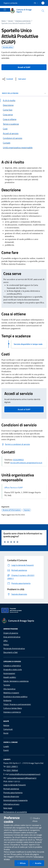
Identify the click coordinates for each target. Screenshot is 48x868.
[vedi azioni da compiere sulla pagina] (20, 79)
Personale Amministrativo (14, 648)
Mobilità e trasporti (11, 693)
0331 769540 (12, 770)
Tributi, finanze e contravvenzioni (17, 704)
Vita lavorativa (9, 689)
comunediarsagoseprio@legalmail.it (22, 778)
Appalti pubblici (10, 677)
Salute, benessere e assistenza (16, 681)
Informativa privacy (11, 804)
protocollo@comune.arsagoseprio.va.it (25, 774)
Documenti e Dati (11, 652)
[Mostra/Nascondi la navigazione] (5, 10)
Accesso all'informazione (12, 510)
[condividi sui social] (7, 79)
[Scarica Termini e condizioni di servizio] (16, 444)
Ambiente (7, 700)
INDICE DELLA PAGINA (24, 93)
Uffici (6, 641)
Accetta (38, 863)
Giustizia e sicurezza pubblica (15, 697)
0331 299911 (12, 766)
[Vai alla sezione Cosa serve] (24, 115)
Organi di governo (11, 633)
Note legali (8, 808)
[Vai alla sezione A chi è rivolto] (24, 100)
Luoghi (6, 746)
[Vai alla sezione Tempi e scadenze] (24, 124)
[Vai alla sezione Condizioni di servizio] (24, 138)
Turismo (7, 685)
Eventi (6, 750)
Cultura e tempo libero (13, 708)
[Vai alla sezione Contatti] (24, 143)
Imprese (27, 510)
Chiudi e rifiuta (37, 820)
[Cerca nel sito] (43, 11)
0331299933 (18, 460)
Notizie (6, 725)
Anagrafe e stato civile (13, 669)
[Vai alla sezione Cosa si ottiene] (24, 119)
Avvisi (6, 733)
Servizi (10, 21)
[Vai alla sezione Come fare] (24, 110)
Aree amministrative (12, 637)
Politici (6, 645)
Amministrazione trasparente (15, 800)
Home (4, 21)
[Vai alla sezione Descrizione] (24, 105)
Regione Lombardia (10, 3)
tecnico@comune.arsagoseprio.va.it (26, 463)
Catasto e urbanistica (12, 666)
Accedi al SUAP (24, 409)
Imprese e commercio (23, 21)
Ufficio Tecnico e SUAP (13, 488)
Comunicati (8, 729)
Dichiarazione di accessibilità (15, 812)
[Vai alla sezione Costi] (24, 129)
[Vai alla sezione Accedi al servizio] (24, 133)
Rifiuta (23, 863)
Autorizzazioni (9, 673)
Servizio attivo (8, 47)
